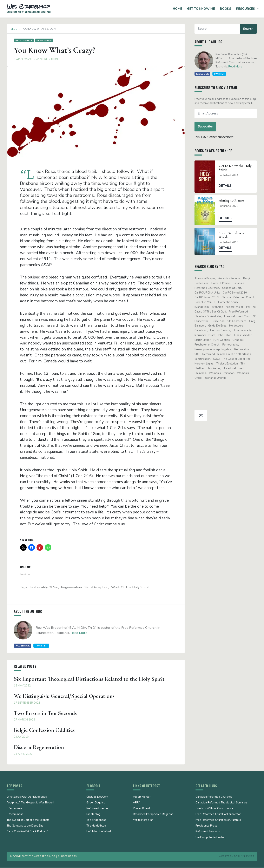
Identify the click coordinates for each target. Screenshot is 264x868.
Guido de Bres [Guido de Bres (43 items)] (218, 326)
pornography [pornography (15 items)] (231, 345)
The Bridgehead (96, 821)
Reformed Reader (98, 809)
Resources (246, 9)
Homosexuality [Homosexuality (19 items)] (243, 330)
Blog (13, 29)
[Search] (218, 29)
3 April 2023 (22, 59)
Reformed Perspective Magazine (153, 815)
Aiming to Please (232, 200)
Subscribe (206, 126)
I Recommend (15, 809)
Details (226, 186)
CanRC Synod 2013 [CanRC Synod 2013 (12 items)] (207, 297)
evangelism (44, 40)
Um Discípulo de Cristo (210, 838)
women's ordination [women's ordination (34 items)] (222, 373)
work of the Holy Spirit (130, 588)
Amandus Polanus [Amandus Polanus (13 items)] (230, 278)
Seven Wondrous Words (232, 235)
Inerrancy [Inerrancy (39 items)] (201, 335)
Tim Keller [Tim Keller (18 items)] (214, 368)
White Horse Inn (143, 821)
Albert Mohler (142, 798)
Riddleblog (93, 815)
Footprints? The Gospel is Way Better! (30, 803)
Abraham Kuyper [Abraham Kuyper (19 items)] (206, 278)
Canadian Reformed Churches (214, 798)
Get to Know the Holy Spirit (236, 168)
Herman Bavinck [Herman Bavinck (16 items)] (221, 330)
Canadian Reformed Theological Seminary (222, 803)
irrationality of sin (44, 588)
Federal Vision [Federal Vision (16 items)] (235, 307)
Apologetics (23, 40)
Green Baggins (96, 803)
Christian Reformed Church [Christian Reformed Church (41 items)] (238, 297)
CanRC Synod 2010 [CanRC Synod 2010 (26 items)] (235, 293)
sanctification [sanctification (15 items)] (203, 359)
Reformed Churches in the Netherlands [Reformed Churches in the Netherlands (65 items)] (227, 354)
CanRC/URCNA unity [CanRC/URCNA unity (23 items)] (208, 293)
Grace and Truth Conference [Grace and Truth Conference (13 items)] (229, 321)
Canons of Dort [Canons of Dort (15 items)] (232, 288)
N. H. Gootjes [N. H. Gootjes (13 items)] (222, 340)
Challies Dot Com (97, 798)
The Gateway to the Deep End (25, 827)
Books (226, 9)
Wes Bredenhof (47, 59)
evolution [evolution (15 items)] (218, 307)
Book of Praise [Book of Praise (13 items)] (221, 283)
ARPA (137, 803)
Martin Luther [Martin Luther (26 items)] (203, 340)
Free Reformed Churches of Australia (219, 821)
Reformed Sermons (208, 832)
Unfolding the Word (99, 832)
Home (177, 9)
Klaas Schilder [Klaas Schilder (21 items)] (243, 335)
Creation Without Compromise (214, 809)
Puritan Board (141, 809)
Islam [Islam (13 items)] (212, 335)
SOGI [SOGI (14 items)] (217, 359)
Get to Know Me (201, 9)
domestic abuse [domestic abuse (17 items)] (229, 302)
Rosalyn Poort (244, 857)
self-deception (96, 588)
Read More (78, 633)
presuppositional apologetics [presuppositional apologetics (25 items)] (214, 349)
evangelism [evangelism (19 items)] (202, 307)
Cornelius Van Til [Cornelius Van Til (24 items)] (206, 302)
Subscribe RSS (67, 857)
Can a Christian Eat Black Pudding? (27, 832)
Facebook (22, 646)
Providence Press (206, 827)
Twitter (41, 646)
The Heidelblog (96, 827)
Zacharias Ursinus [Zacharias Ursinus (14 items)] (216, 378)
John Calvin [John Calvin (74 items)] (225, 335)
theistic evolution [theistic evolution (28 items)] (227, 364)
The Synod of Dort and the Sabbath (28, 821)
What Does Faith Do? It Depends (27, 798)
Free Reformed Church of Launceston (218, 815)
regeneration (71, 588)
